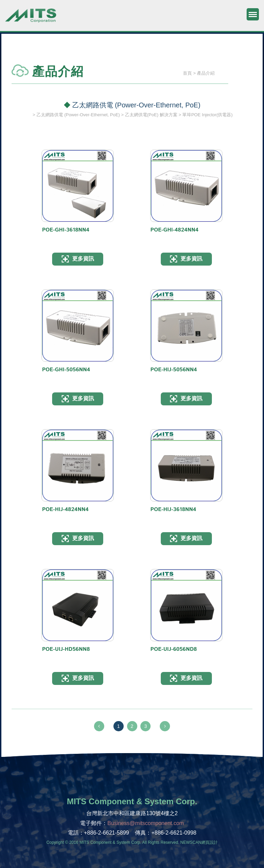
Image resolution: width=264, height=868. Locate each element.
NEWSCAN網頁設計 (199, 842)
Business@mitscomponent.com (145, 823)
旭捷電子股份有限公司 (31, 19)
